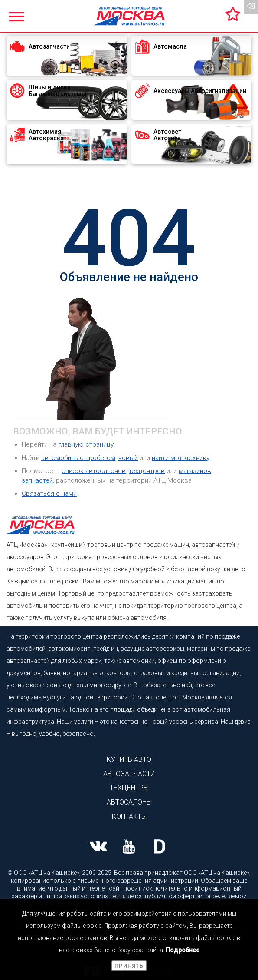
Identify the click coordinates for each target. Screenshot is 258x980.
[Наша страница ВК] (98, 848)
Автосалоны (129, 802)
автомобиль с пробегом (78, 458)
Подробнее (183, 950)
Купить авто (129, 760)
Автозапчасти (129, 774)
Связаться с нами (49, 493)
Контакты (129, 816)
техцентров (147, 471)
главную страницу (86, 444)
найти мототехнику (181, 458)
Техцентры (129, 788)
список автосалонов (94, 471)
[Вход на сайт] (251, 7)
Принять (129, 966)
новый (128, 458)
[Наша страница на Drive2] (160, 848)
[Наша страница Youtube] (129, 848)
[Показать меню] (17, 15)
